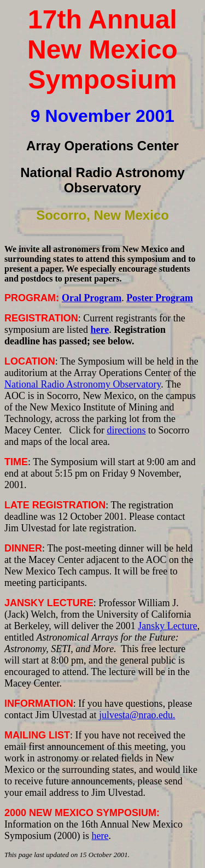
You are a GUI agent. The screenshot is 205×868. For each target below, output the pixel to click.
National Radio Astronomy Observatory (83, 384)
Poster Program (160, 298)
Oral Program (92, 298)
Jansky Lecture (167, 626)
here (100, 836)
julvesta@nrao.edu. (137, 715)
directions (126, 430)
